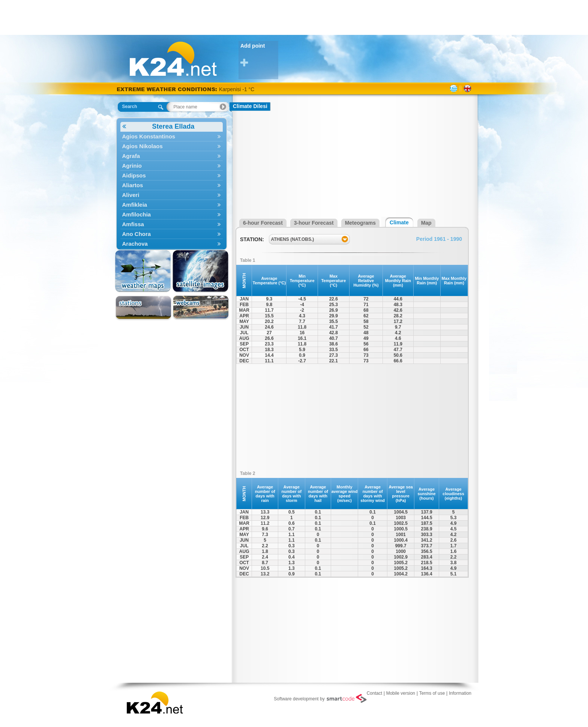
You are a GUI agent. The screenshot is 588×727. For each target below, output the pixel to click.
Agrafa (172, 156)
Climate (399, 222)
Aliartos (172, 185)
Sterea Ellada (158, 127)
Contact (374, 693)
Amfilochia (172, 214)
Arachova (172, 244)
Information (460, 693)
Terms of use (432, 693)
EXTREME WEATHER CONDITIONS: (168, 89)
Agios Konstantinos (172, 136)
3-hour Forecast (314, 223)
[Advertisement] (294, 17)
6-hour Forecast (263, 223)
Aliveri (172, 195)
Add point (259, 55)
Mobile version (401, 693)
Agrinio (172, 166)
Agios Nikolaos (172, 146)
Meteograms (360, 223)
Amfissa (172, 224)
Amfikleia (172, 205)
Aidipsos (172, 175)
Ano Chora (172, 234)
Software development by (320, 698)
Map (426, 223)
